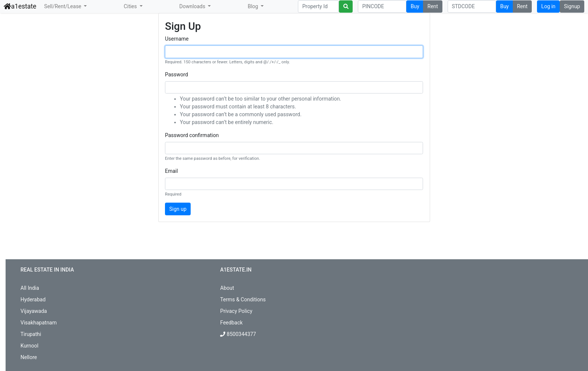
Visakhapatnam (39, 323)
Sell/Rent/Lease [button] (63, 6)
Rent (433, 6)
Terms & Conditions (243, 299)
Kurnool (29, 346)
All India (30, 288)
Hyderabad (33, 299)
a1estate (20, 6)
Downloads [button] (193, 6)
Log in (549, 6)
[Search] (318, 7)
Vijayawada (34, 311)
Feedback (231, 323)
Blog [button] (253, 6)
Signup (572, 6)
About (227, 288)
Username (177, 39)
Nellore (29, 357)
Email (171, 171)
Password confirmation (192, 135)
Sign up (178, 209)
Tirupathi (31, 334)
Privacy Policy (236, 311)
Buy (415, 6)
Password (177, 74)
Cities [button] (131, 6)
